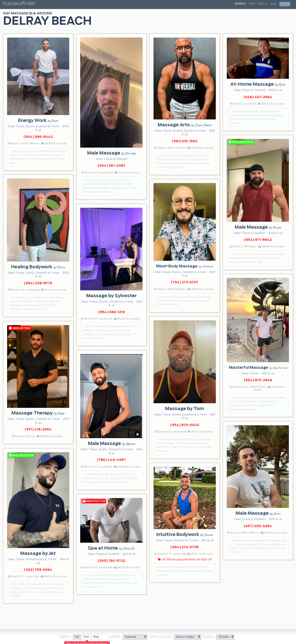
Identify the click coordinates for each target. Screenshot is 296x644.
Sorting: (115, 637)
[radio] (77, 637)
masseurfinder (19, 4)
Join (273, 4)
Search (240, 4)
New (252, 4)
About (263, 4)
